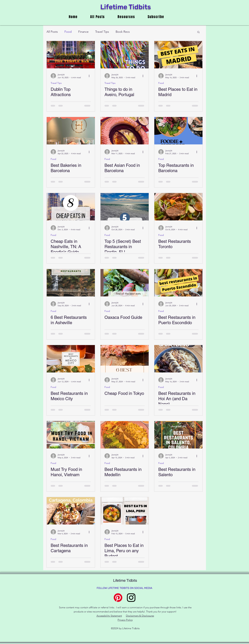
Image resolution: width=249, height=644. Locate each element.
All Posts (52, 32)
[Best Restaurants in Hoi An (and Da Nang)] (178, 359)
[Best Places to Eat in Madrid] (178, 55)
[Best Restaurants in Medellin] (125, 435)
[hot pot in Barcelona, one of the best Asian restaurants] (125, 131)
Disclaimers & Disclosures (140, 616)
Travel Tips (102, 32)
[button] (198, 32)
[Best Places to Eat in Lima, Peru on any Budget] (125, 511)
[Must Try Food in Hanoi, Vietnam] (71, 435)
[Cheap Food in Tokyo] (125, 359)
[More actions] (90, 76)
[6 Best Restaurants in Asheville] (71, 283)
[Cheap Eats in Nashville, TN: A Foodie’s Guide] (71, 207)
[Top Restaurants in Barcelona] (178, 131)
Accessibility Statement (109, 616)
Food (68, 32)
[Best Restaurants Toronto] (178, 207)
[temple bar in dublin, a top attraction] (71, 55)
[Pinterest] (118, 598)
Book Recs (123, 32)
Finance (83, 32)
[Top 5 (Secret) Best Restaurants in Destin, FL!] (125, 207)
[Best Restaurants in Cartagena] (71, 511)
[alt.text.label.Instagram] (131, 598)
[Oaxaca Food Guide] (125, 283)
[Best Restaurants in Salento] (178, 435)
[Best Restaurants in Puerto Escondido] (178, 283)
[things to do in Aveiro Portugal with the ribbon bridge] (125, 55)
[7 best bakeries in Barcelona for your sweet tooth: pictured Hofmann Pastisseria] (71, 131)
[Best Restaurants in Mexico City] (71, 359)
